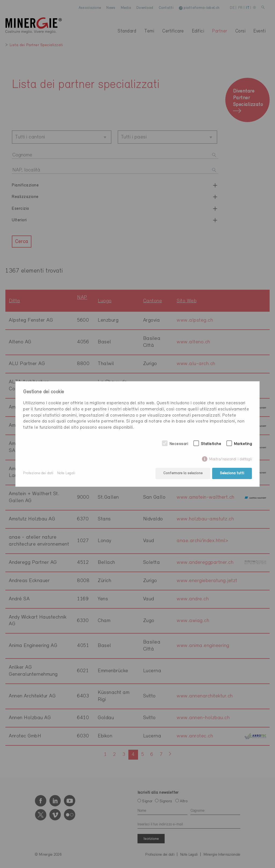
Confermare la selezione (183, 473)
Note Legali (66, 473)
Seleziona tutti (232, 473)
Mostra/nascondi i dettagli (231, 459)
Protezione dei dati (38, 473)
